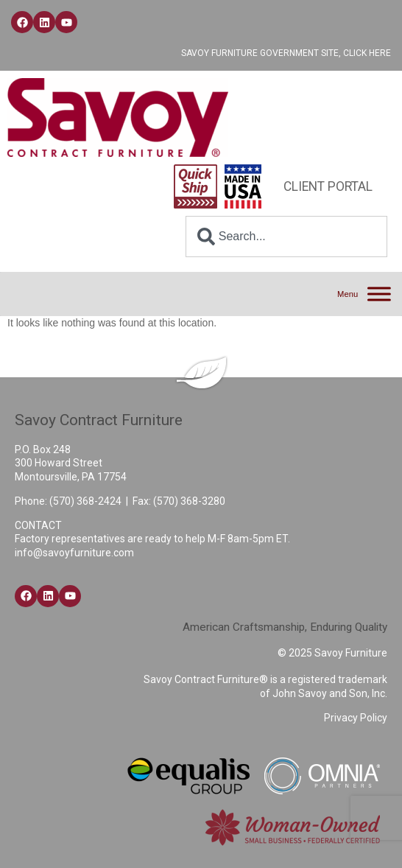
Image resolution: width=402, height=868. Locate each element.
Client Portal (328, 186)
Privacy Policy (356, 718)
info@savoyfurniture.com (74, 553)
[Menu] (364, 294)
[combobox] (286, 237)
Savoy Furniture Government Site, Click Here (286, 53)
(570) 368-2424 (85, 501)
